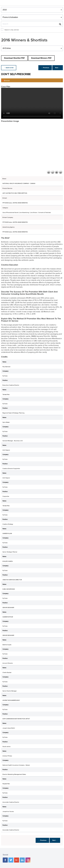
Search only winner (12, 30)
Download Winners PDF (41, 58)
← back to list (9, 68)
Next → (58, 68)
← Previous (45, 68)
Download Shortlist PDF (14, 58)
